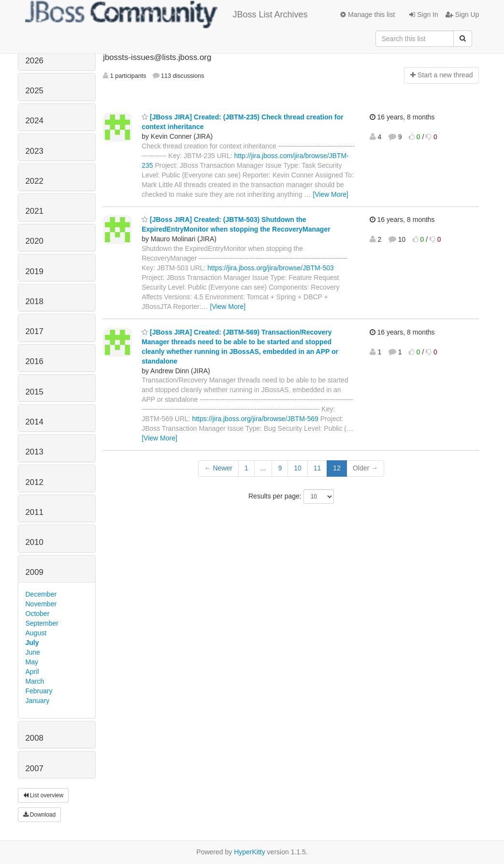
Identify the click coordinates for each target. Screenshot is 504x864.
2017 (35, 331)
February (39, 691)
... (263, 468)
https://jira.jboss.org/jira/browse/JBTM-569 (255, 419)
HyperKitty (250, 852)
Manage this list (367, 15)
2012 (35, 482)
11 (317, 468)
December (41, 594)
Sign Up (462, 15)
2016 (35, 361)
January (38, 701)
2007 (35, 769)
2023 (35, 151)
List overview (43, 795)
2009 (35, 572)
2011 (35, 512)
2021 (35, 211)
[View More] (331, 194)
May (32, 662)
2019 (35, 271)
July (32, 643)
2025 (35, 91)
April (32, 672)
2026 (35, 61)
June (33, 652)
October (38, 614)
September (42, 623)
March (35, 681)
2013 (35, 452)
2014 (35, 422)
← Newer (218, 468)
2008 (35, 738)
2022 (35, 181)
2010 (35, 542)
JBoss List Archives (166, 15)
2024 (35, 121)
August (36, 633)
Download (40, 815)
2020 (35, 241)
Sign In (424, 15)
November (41, 604)
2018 (35, 301)
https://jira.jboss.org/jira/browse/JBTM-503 (270, 268)
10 (298, 468)
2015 (35, 392)
